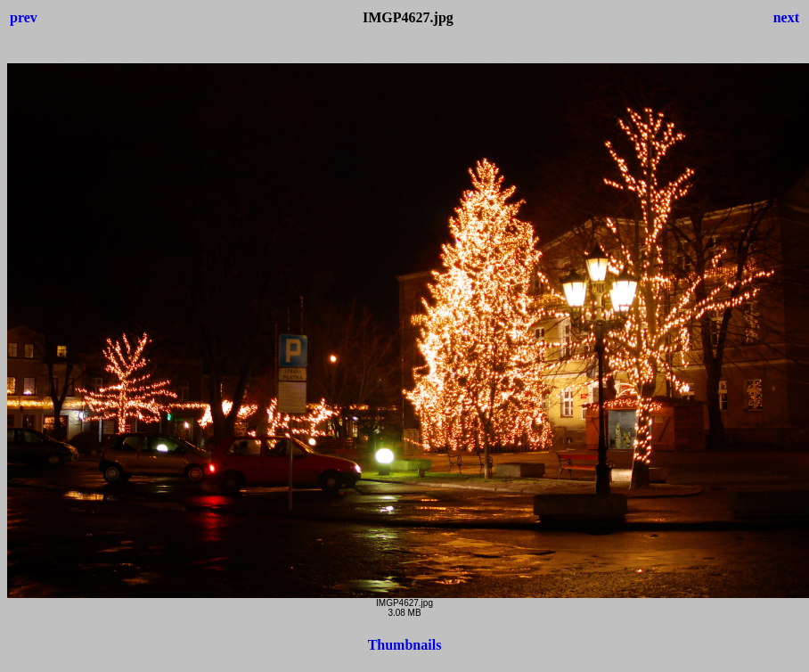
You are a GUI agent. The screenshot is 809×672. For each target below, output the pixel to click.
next (786, 17)
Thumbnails (405, 645)
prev (24, 17)
